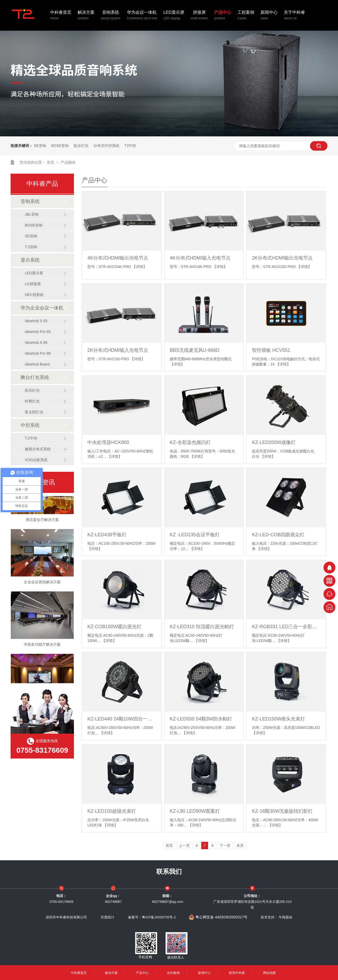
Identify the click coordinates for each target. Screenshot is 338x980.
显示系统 (30, 260)
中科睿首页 (61, 16)
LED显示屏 (174, 16)
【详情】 (139, 267)
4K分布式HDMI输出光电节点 (118, 258)
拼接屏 (199, 16)
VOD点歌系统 (36, 460)
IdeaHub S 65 (36, 321)
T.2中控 (31, 438)
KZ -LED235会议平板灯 (195, 535)
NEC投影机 (34, 295)
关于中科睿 (294, 16)
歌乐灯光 (81, 146)
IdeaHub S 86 (36, 343)
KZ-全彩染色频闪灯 (190, 442)
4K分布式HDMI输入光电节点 (200, 258)
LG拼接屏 (33, 284)
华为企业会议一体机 (42, 308)
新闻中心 (269, 16)
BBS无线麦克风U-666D (195, 350)
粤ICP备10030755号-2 (159, 917)
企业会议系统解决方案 (42, 584)
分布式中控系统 (106, 146)
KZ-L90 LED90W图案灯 (195, 811)
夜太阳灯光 (34, 412)
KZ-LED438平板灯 (107, 535)
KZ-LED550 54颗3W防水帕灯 (201, 719)
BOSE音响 (60, 146)
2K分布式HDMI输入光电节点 (118, 350)
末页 (240, 845)
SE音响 (40, 146)
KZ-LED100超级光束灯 (112, 811)
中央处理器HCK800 (108, 442)
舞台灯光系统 (35, 377)
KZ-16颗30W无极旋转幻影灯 (282, 811)
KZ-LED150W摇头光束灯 (278, 719)
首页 (51, 162)
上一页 (184, 845)
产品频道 (68, 162)
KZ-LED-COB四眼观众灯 (278, 535)
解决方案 (86, 16)
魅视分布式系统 (38, 449)
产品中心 (223, 16)
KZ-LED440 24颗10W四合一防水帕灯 (122, 719)
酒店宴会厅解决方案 (42, 521)
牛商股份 (285, 917)
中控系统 (30, 425)
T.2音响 (31, 247)
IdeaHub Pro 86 (38, 353)
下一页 (225, 845)
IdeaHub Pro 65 (38, 332)
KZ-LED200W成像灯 (274, 442)
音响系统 (111, 16)
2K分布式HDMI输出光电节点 (282, 258)
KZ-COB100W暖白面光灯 (114, 627)
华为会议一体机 (142, 16)
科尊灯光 (32, 401)
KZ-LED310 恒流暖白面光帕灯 (202, 627)
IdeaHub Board (37, 364)
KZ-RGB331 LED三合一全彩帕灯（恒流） (286, 627)
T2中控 (130, 146)
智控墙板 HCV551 (271, 350)
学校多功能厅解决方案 (42, 646)
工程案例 (246, 16)
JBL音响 (32, 214)
